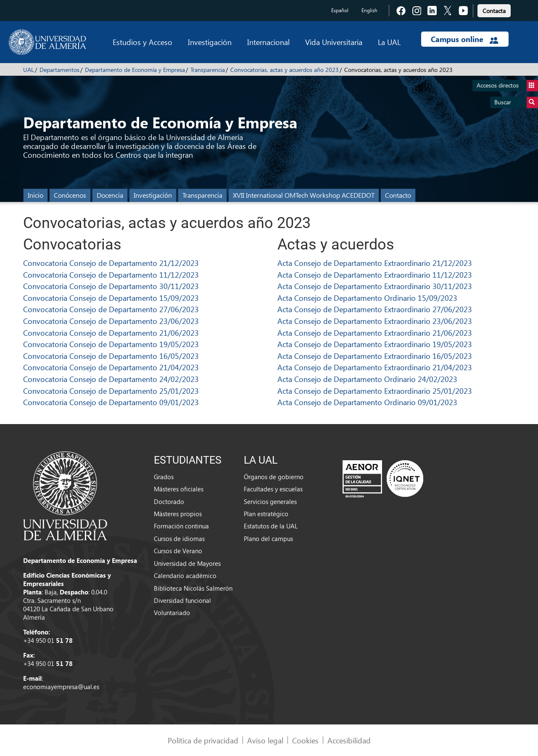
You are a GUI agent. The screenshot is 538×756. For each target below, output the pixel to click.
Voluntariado (172, 613)
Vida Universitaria (334, 42)
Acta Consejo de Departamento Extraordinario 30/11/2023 (375, 286)
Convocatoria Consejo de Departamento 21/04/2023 (111, 367)
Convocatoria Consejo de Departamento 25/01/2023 (111, 391)
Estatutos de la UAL (271, 526)
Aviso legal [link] (265, 740)
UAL (29, 70)
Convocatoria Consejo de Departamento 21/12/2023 (111, 263)
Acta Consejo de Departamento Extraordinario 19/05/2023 (375, 344)
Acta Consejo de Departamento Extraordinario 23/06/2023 (375, 321)
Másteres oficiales (179, 489)
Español (340, 10)
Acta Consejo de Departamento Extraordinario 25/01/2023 (375, 391)
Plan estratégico (266, 514)
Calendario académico (185, 576)
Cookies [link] (305, 740)
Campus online (465, 39)
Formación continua (181, 526)
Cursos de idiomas (179, 538)
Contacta (494, 11)
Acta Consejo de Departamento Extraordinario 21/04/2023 (375, 367)
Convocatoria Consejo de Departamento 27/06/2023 (111, 309)
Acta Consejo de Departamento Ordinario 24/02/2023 (367, 379)
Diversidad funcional (182, 600)
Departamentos (59, 70)
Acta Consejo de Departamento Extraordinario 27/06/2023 (375, 309)
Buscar (516, 102)
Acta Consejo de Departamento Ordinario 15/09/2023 (367, 298)
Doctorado (169, 501)
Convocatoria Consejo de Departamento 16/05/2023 (111, 356)
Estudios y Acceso (142, 42)
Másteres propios (178, 514)
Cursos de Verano (178, 551)
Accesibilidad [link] (349, 740)
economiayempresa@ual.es (61, 687)
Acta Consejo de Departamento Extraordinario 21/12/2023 (375, 263)
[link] (494, 9)
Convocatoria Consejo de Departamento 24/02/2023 (111, 379)
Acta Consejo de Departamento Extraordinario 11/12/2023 (375, 275)
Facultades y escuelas (273, 489)
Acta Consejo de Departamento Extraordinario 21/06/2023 (375, 333)
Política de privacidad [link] (203, 740)
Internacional (268, 42)
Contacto (398, 195)
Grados (164, 477)
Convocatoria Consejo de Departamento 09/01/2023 (111, 402)
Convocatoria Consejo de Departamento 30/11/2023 (111, 286)
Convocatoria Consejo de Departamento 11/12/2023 (111, 275)
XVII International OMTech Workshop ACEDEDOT (304, 195)
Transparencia (208, 70)
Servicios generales (270, 501)
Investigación (210, 42)
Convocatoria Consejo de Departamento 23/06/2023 (111, 321)
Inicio (36, 195)
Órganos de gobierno (274, 477)
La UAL (389, 42)
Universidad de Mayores (187, 563)
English (369, 10)
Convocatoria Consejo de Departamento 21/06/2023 (111, 333)
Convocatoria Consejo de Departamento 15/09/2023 (111, 298)
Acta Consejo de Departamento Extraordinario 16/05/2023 (375, 356)
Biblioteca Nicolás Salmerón (193, 588)
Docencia (110, 195)
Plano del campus (268, 538)
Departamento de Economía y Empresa (135, 70)
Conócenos (70, 195)
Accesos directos (507, 86)
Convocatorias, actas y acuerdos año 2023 (285, 70)
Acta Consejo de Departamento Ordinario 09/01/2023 (367, 402)
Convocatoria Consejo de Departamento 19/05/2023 (111, 344)
